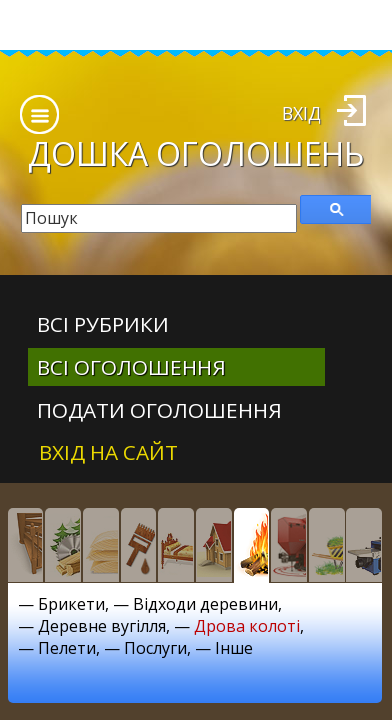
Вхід (301, 113)
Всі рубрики (103, 324)
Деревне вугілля (102, 626)
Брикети (71, 604)
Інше (234, 648)
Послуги (155, 648)
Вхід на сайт (108, 452)
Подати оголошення (159, 410)
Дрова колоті (247, 626)
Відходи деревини (205, 604)
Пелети (67, 648)
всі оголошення (131, 367)
